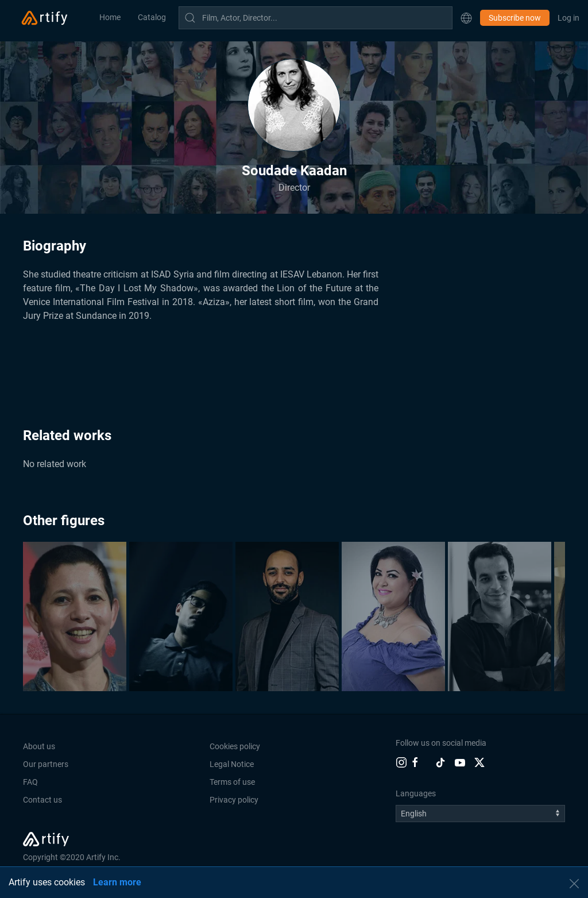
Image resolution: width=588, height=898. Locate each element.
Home (110, 17)
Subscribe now (515, 18)
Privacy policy (234, 800)
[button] (466, 18)
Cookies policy (235, 746)
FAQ (30, 782)
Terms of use (232, 782)
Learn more (117, 882)
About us (39, 746)
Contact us (42, 800)
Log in (568, 18)
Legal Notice (232, 764)
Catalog (152, 17)
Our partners (46, 764)
